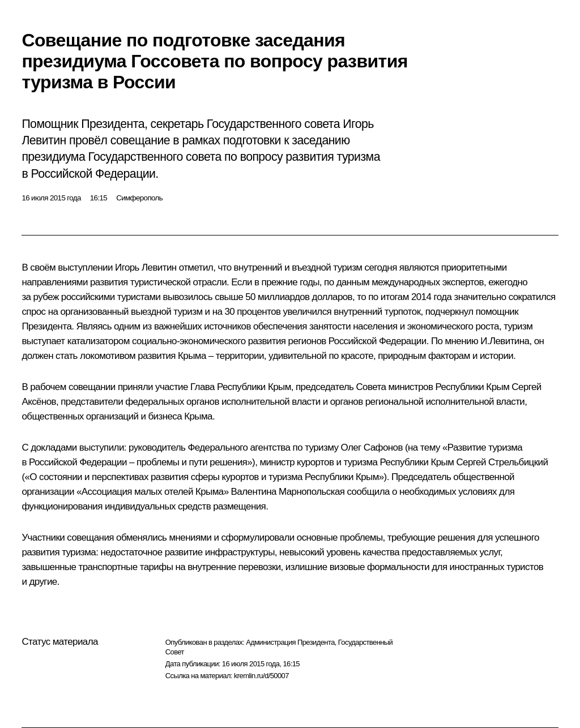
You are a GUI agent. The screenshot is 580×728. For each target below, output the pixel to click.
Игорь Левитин (146, 267)
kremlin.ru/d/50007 (261, 676)
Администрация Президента (290, 642)
